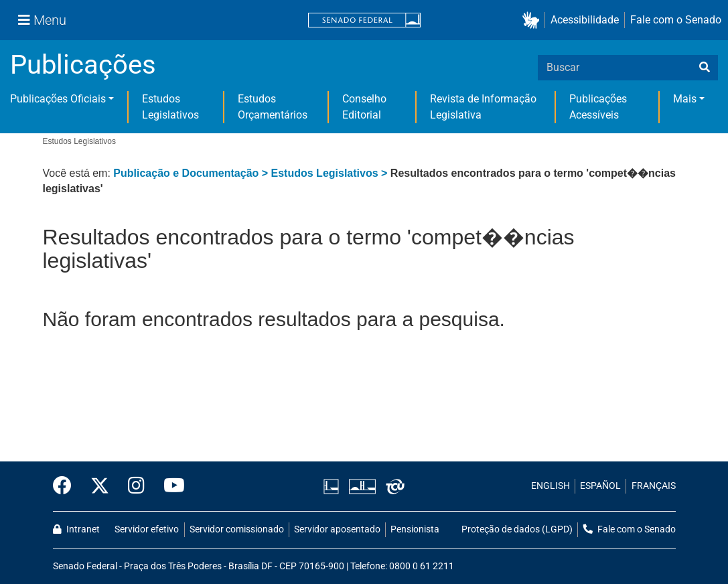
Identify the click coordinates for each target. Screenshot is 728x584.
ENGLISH (551, 486)
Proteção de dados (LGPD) (517, 529)
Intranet (76, 529)
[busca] (705, 68)
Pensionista (415, 529)
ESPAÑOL (600, 486)
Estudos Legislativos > (331, 173)
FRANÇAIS (654, 486)
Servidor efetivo (147, 529)
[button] (533, 20)
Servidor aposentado (337, 529)
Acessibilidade (585, 20)
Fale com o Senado (676, 20)
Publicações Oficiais (58, 99)
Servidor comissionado (237, 529)
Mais (685, 99)
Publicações (83, 65)
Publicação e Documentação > (192, 173)
